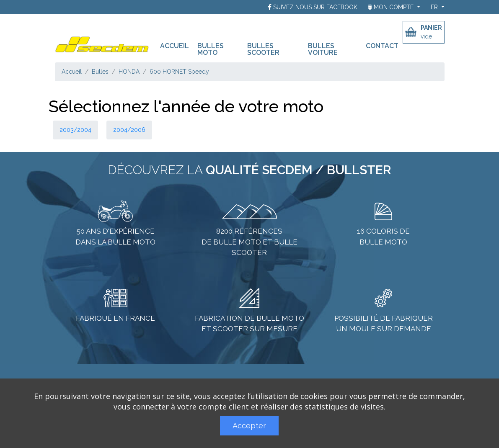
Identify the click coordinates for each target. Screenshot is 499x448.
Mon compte (392, 7)
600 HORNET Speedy (179, 72)
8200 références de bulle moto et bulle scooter (249, 242)
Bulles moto (211, 49)
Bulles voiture (323, 49)
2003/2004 (75, 130)
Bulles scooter (263, 49)
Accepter (249, 426)
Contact (382, 46)
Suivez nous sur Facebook (315, 7)
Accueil (177, 45)
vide (426, 36)
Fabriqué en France (115, 318)
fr (435, 7)
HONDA (129, 72)
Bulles (100, 72)
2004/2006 (129, 130)
